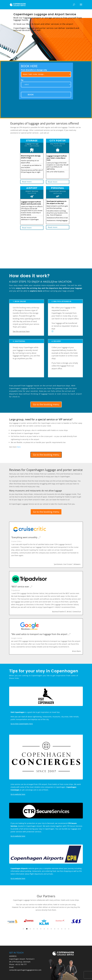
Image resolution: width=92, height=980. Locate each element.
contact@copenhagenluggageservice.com (25, 970)
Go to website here (18, 794)
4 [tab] (34, 929)
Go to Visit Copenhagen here (22, 724)
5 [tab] (37, 929)
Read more (27, 182)
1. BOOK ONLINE (19, 301)
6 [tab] (41, 929)
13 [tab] (65, 929)
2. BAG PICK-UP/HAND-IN (61, 301)
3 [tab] (30, 929)
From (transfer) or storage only (34, 70)
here (19, 447)
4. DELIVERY (56, 341)
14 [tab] (69, 929)
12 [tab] (62, 929)
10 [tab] (55, 929)
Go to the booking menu (46, 404)
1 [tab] (23, 929)
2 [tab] (27, 929)
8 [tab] (48, 929)
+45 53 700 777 (21, 964)
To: (22, 80)
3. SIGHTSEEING (19, 341)
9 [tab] (51, 929)
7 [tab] (44, 929)
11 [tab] (58, 929)
